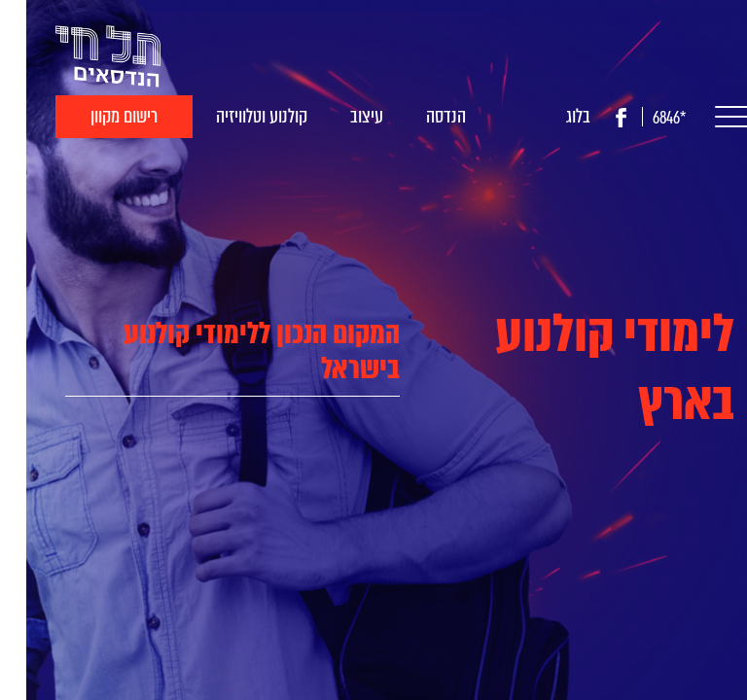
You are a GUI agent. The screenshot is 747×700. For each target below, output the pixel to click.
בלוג (552, 116)
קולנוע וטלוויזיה (235, 116)
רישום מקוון (98, 116)
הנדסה (420, 116)
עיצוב (340, 116)
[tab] (206, 351)
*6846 (643, 118)
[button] (701, 117)
